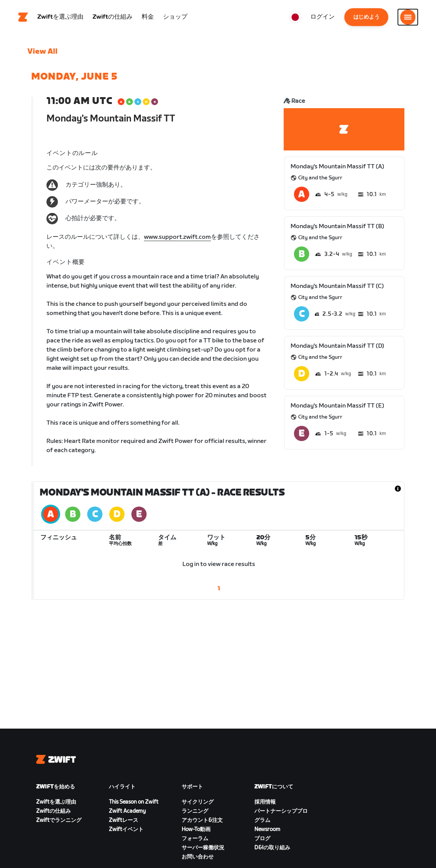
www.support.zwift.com (177, 237)
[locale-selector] (295, 17)
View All (42, 51)
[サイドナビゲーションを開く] (408, 17)
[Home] (23, 17)
